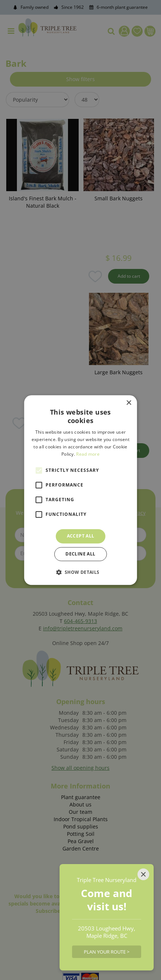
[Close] (143, 874)
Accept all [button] (81, 536)
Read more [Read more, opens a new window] (88, 454)
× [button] (128, 403)
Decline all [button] (80, 554)
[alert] (80, 490)
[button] (80, 572)
